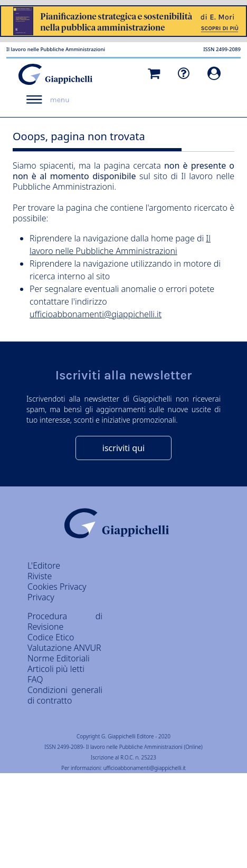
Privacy (41, 597)
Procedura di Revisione (65, 621)
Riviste (40, 576)
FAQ (35, 679)
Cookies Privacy (57, 587)
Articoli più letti (56, 669)
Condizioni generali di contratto (65, 695)
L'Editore (44, 565)
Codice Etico (51, 637)
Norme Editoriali (59, 658)
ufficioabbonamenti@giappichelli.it (96, 314)
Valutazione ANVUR (64, 648)
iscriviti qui (123, 448)
